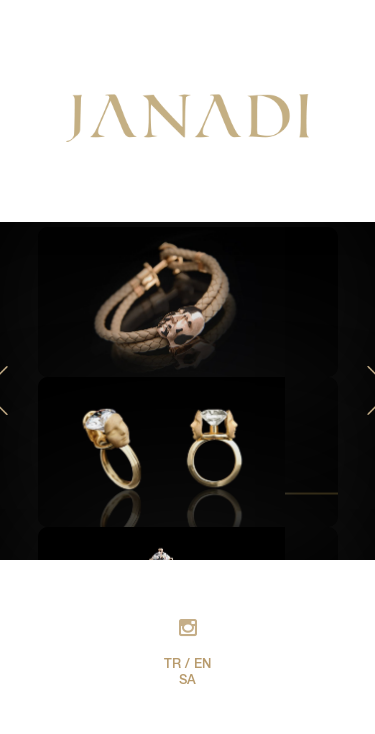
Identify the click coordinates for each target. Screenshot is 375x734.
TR (172, 665)
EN (202, 665)
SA (187, 681)
